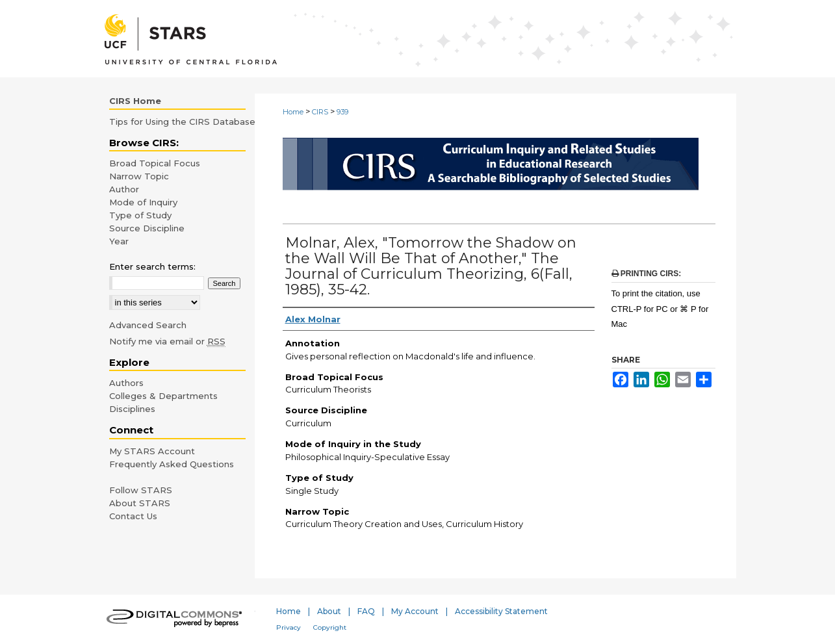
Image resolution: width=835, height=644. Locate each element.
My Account (415, 611)
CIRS (320, 112)
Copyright (330, 627)
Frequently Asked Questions (172, 464)
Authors (126, 383)
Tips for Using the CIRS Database (182, 122)
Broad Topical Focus (155, 163)
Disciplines (132, 409)
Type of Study (140, 215)
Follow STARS (141, 490)
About (329, 611)
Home (293, 112)
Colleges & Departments (163, 396)
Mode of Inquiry (143, 202)
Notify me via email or (167, 341)
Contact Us (133, 516)
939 (342, 112)
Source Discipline (147, 228)
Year (119, 241)
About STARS (140, 503)
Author (124, 189)
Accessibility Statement (501, 611)
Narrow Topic (139, 176)
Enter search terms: (152, 266)
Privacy (289, 627)
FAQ (366, 611)
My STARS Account (152, 451)
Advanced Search (148, 325)
